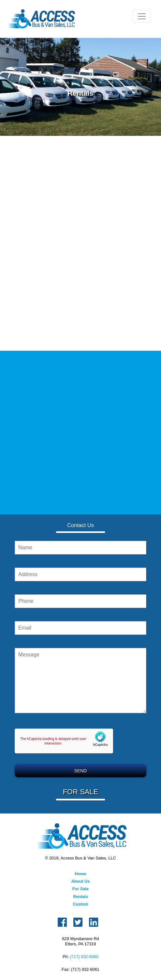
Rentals (80, 897)
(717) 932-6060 (84, 957)
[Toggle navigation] (142, 16)
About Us (81, 881)
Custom (80, 904)
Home (80, 874)
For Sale (80, 889)
